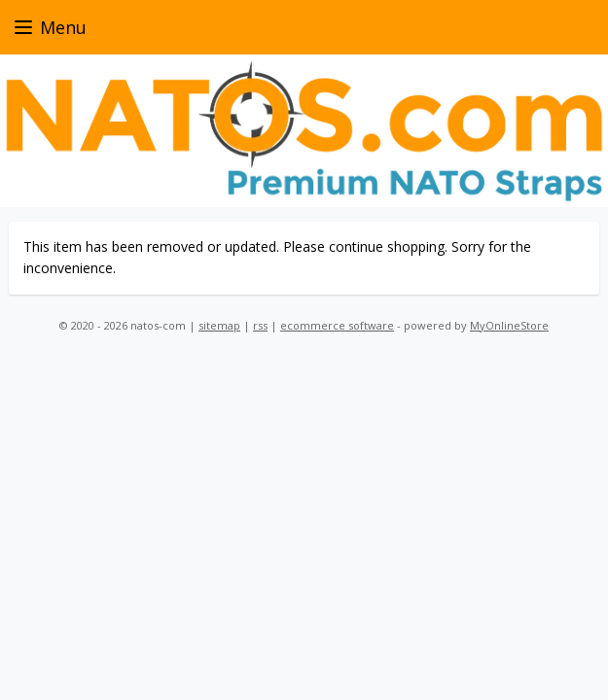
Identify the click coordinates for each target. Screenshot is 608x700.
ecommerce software (337, 325)
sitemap (219, 325)
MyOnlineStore (509, 325)
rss (260, 325)
